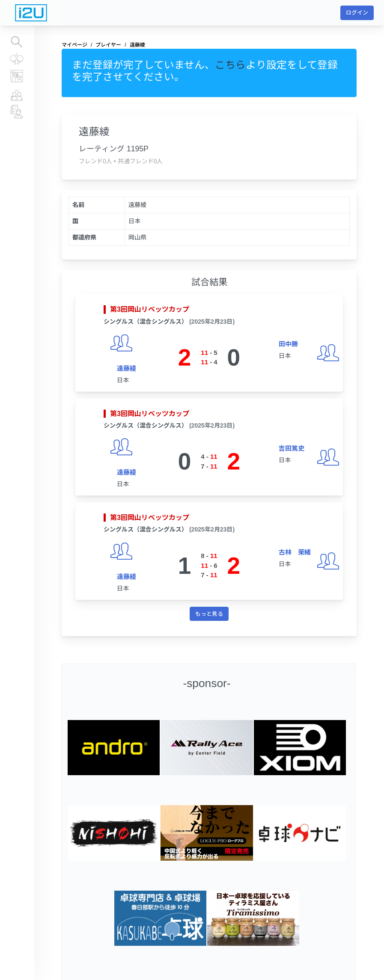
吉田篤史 (292, 448)
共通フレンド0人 (140, 161)
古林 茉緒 (295, 552)
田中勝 (288, 344)
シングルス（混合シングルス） (146, 322)
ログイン (357, 13)
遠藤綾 (127, 368)
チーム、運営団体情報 (17, 112)
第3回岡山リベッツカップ (150, 309)
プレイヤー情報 (17, 94)
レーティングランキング (17, 76)
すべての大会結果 (17, 59)
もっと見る (209, 614)
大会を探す (17, 42)
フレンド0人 (95, 161)
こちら (230, 65)
